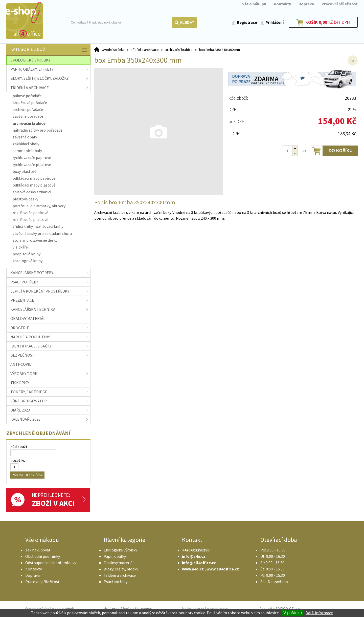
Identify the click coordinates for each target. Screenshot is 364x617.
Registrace (247, 22)
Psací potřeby (116, 582)
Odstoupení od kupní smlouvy (51, 563)
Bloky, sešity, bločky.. (121, 569)
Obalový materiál (119, 563)
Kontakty (282, 4)
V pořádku (293, 613)
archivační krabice (179, 50)
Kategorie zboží (49, 50)
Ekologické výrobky (120, 550)
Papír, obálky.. (115, 556)
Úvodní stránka (113, 50)
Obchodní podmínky (43, 556)
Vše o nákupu (254, 4)
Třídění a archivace (120, 575)
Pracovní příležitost (340, 4)
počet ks (18, 460)
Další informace (319, 613)
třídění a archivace (145, 50)
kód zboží (19, 446)
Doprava (306, 4)
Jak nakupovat (38, 550)
